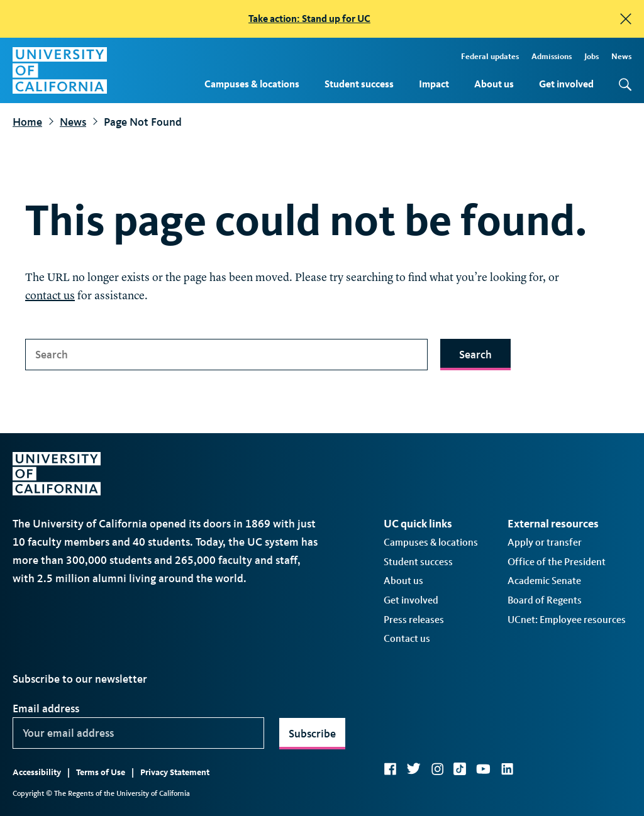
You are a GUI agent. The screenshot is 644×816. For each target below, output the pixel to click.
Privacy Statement (175, 772)
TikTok (460, 769)
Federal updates (490, 56)
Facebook (390, 769)
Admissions (552, 56)
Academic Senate (544, 581)
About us (494, 84)
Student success (359, 84)
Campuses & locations (252, 84)
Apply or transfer (545, 542)
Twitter (414, 769)
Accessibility (37, 772)
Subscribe (312, 734)
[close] (626, 19)
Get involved (566, 84)
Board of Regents (545, 600)
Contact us (407, 638)
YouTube (483, 769)
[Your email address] (138, 733)
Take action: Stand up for (309, 19)
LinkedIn (507, 769)
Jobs (591, 56)
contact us (50, 296)
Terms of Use (101, 772)
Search (475, 355)
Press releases (414, 620)
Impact (434, 84)
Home (27, 122)
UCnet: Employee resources (567, 620)
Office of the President (557, 562)
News (621, 56)
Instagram (437, 769)
